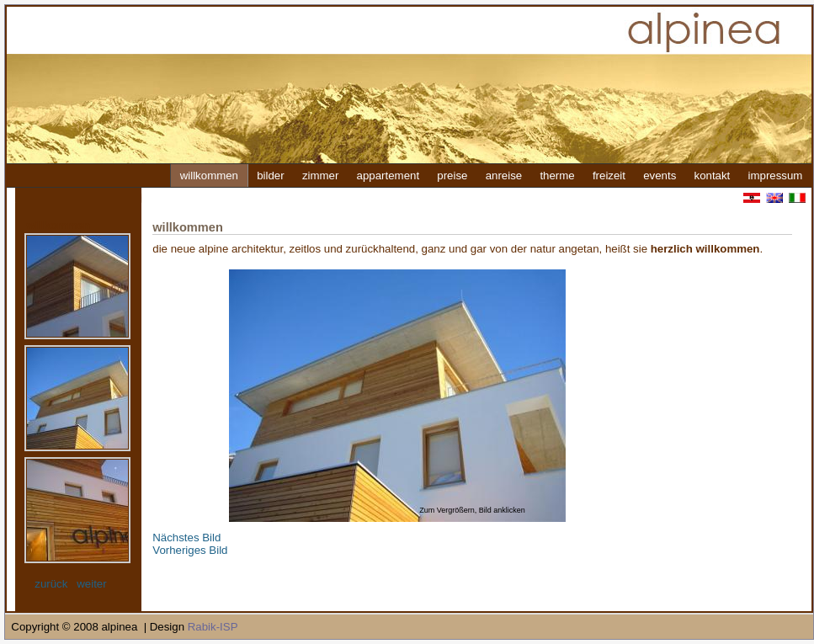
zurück (51, 584)
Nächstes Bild (186, 538)
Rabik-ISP (213, 627)
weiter (91, 584)
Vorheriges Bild (190, 550)
